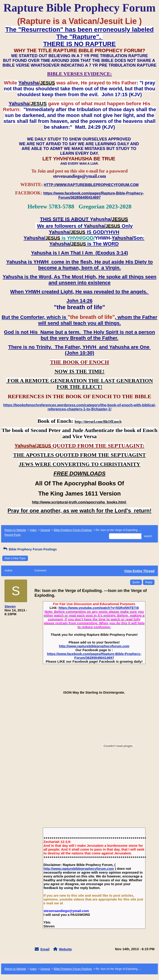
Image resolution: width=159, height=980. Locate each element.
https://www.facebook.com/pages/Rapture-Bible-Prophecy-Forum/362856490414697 (94, 656)
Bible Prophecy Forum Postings (73, 530)
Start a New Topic (15, 558)
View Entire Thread (139, 571)
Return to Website (15, 530)
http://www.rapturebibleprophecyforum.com (94, 646)
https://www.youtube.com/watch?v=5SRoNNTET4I (99, 608)
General (45, 530)
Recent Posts (13, 535)
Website (65, 949)
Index (33, 530)
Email (45, 949)
